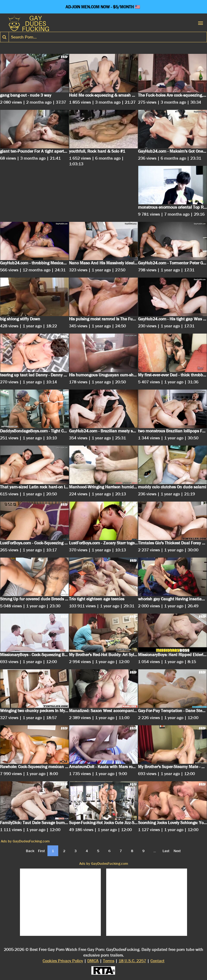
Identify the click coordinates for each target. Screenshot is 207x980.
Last (166, 851)
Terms (109, 961)
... (155, 851)
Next (177, 851)
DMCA (93, 961)
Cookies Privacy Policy (63, 961)
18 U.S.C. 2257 (132, 961)
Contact (157, 961)
